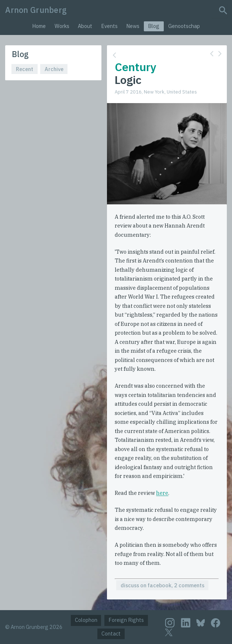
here (162, 493)
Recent (25, 69)
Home (39, 26)
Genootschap (184, 26)
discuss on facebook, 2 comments (162, 585)
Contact (111, 634)
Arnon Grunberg (36, 10)
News (133, 26)
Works (62, 26)
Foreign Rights (126, 620)
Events (109, 26)
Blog (154, 26)
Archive (54, 69)
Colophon (86, 620)
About (85, 26)
